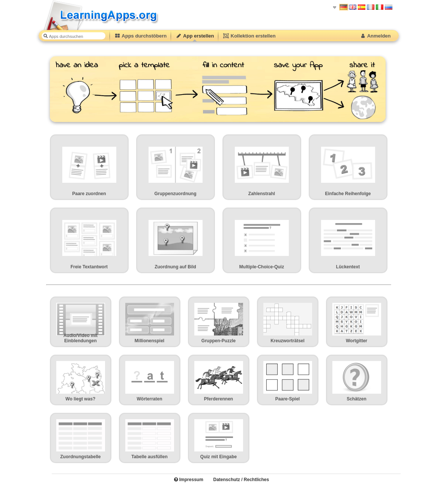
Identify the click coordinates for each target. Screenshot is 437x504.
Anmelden (375, 36)
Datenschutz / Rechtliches (241, 480)
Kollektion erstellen (249, 36)
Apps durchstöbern (141, 36)
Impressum (188, 480)
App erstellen (195, 36)
